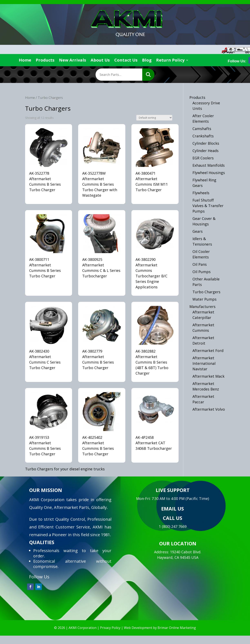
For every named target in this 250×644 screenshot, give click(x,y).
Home (25, 61)
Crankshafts (203, 136)
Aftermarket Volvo (209, 409)
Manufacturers (202, 307)
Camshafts (202, 129)
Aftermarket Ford (208, 351)
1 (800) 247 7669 (173, 526)
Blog (147, 61)
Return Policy (170, 61)
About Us (100, 61)
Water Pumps (204, 299)
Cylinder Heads (206, 151)
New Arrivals (73, 61)
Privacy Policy (110, 628)
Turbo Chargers (206, 292)
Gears (198, 231)
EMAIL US (173, 509)
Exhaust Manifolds (209, 165)
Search (148, 75)
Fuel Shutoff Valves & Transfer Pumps (208, 206)
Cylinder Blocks (206, 143)
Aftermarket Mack (208, 376)
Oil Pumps (202, 272)
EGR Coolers (203, 158)
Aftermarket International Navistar (204, 363)
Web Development (138, 628)
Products (45, 61)
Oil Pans (200, 264)
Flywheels (201, 193)
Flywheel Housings (209, 173)
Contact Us (126, 61)
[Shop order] (154, 118)
